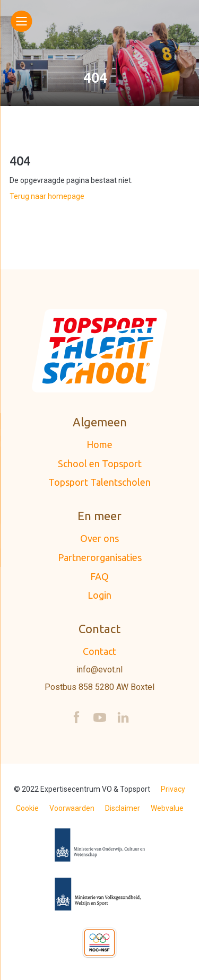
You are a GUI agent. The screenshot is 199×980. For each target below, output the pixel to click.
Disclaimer (123, 808)
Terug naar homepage (47, 196)
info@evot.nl (99, 670)
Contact (99, 651)
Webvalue (167, 808)
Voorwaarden (72, 808)
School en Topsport (100, 463)
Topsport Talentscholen (99, 482)
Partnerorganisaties (100, 557)
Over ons (99, 538)
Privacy (173, 789)
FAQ (99, 576)
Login (99, 595)
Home (99, 444)
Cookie (27, 808)
